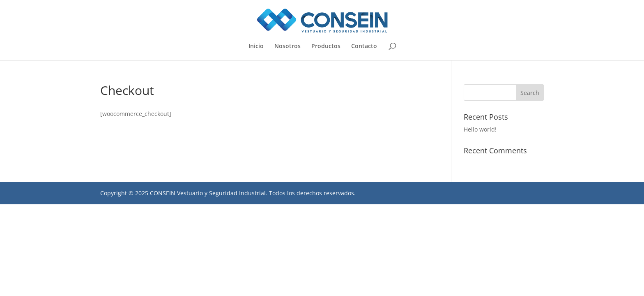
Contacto (364, 46)
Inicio (256, 46)
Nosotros (287, 46)
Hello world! (480, 129)
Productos (326, 46)
